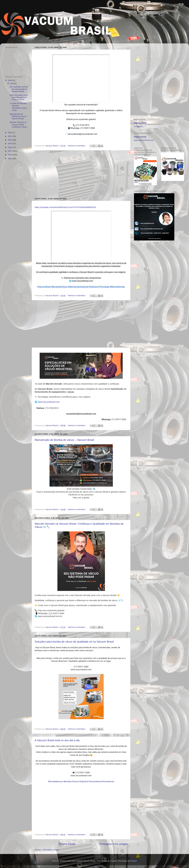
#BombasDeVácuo (59, 287)
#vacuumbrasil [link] (95, 781)
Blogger (134, 861)
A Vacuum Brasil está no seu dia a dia (57, 740)
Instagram (138, 126)
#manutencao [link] (108, 781)
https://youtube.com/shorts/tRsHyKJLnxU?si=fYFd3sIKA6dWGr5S (65, 207)
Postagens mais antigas (113, 844)
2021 (10, 136)
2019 (10, 144)
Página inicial (67, 844)
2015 (10, 159)
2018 (10, 147)
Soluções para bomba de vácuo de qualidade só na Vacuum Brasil (74, 642)
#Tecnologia (104, 287)
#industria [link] (84, 781)
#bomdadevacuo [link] (55, 781)
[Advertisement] (81, 174)
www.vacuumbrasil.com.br (50, 616)
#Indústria (93, 287)
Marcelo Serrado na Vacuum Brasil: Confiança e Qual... (19, 124)
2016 (10, 155)
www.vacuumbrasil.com (49, 402)
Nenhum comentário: (77, 146)
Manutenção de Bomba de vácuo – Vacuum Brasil (64, 440)
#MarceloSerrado (117, 287)
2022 (10, 133)
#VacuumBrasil (44, 287)
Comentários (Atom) (51, 850)
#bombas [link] (67, 781)
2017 (10, 151)
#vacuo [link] (75, 781)
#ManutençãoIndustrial (78, 287)
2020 (10, 140)
